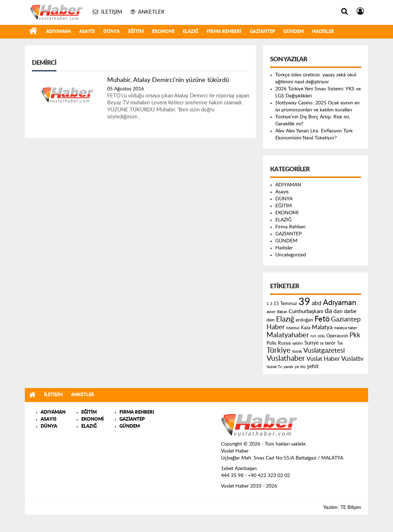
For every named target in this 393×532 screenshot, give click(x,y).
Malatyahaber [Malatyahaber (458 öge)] (288, 335)
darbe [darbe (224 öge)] (350, 312)
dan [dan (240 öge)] (338, 311)
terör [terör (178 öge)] (330, 343)
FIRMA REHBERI (137, 412)
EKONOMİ (163, 32)
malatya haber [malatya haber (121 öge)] (346, 328)
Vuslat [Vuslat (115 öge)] (297, 351)
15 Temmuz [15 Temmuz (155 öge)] (285, 304)
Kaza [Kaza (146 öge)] (306, 328)
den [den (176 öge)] (271, 320)
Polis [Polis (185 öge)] (271, 343)
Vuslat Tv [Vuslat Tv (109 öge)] (274, 367)
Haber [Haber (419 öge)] (276, 327)
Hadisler (323, 32)
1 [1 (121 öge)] (268, 304)
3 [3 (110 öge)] (271, 304)
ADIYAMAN (58, 32)
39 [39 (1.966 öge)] (304, 302)
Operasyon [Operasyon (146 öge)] (337, 336)
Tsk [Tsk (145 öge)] (340, 343)
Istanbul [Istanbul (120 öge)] (293, 328)
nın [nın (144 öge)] (313, 336)
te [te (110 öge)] (322, 343)
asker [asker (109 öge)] (271, 312)
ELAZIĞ (191, 32)
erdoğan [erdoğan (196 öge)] (304, 320)
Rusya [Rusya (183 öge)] (284, 343)
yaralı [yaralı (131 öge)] (288, 367)
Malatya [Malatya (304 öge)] (322, 327)
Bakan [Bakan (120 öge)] (282, 312)
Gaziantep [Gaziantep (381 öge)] (346, 320)
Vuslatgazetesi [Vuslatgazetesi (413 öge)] (324, 351)
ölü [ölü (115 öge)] (303, 367)
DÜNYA (112, 32)
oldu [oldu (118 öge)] (321, 336)
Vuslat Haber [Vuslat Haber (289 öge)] (323, 359)
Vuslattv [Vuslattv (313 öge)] (352, 359)
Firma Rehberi (224, 32)
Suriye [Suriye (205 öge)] (312, 343)
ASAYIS (49, 419)
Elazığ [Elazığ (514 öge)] (285, 319)
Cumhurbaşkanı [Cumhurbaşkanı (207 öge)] (306, 312)
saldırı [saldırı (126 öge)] (298, 343)
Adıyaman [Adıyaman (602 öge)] (340, 303)
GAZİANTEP (262, 32)
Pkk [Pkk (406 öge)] (355, 335)
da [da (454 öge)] (328, 311)
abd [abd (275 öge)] (317, 303)
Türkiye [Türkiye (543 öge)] (278, 350)
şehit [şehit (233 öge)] (313, 366)
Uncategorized (291, 255)
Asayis (87, 32)
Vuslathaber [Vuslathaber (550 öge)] (286, 358)
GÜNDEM (294, 32)
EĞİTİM (136, 32)
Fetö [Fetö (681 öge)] (322, 319)
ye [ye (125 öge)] (297, 367)
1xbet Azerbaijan (239, 469)
